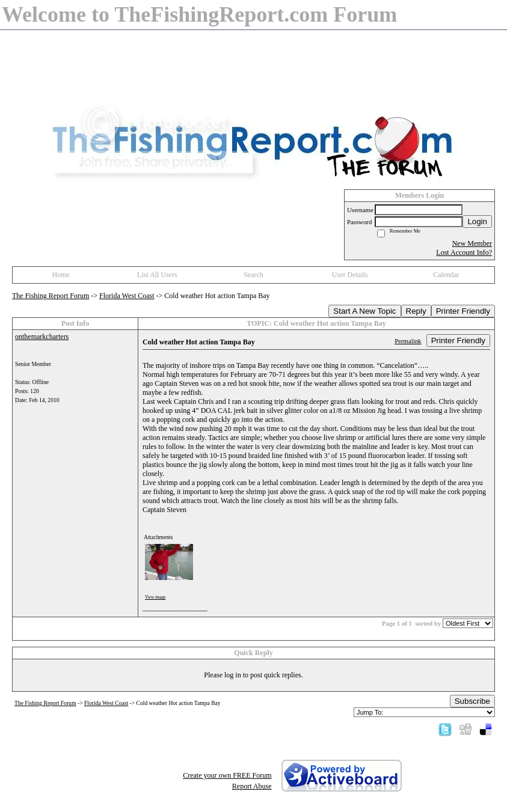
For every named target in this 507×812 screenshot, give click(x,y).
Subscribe (472, 701)
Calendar (446, 275)
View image (155, 597)
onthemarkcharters (42, 337)
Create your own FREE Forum (227, 775)
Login (477, 221)
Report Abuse (252, 786)
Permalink (408, 341)
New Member (472, 243)
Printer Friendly (463, 311)
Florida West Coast (127, 296)
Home (60, 275)
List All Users (157, 275)
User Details (350, 275)
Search (253, 275)
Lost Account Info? (464, 252)
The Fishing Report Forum (51, 296)
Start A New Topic (364, 311)
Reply (416, 311)
